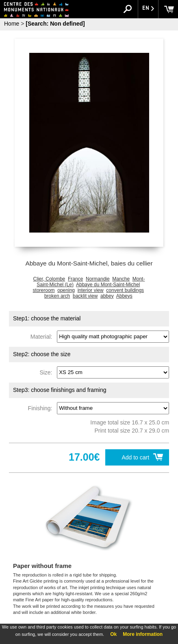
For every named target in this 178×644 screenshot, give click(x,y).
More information (143, 634)
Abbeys (124, 296)
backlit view (85, 296)
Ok (113, 634)
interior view (91, 290)
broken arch (57, 296)
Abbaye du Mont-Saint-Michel (108, 285)
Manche (121, 279)
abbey (107, 296)
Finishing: (42, 408)
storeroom (44, 290)
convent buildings (125, 290)
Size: (47, 372)
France (75, 279)
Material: (43, 336)
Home (12, 24)
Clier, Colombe (49, 279)
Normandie (98, 279)
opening (66, 290)
